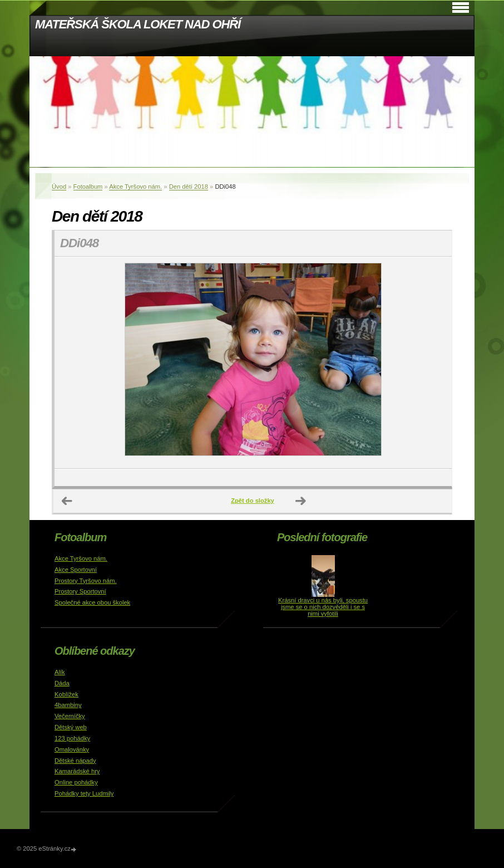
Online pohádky (76, 782)
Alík (60, 672)
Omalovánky (72, 749)
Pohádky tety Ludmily (84, 793)
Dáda (62, 683)
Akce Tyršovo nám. (135, 187)
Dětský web (71, 727)
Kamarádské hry (77, 771)
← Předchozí (67, 501)
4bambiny (68, 705)
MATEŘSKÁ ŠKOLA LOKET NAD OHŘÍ (138, 24)
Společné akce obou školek (92, 602)
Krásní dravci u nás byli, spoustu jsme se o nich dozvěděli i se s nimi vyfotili (323, 607)
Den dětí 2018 (189, 187)
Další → (301, 501)
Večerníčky (70, 716)
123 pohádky (72, 738)
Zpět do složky (253, 501)
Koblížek (66, 694)
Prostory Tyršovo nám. (86, 581)
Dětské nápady (75, 761)
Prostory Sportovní (80, 591)
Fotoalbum (88, 187)
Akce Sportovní (76, 570)
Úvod (59, 187)
